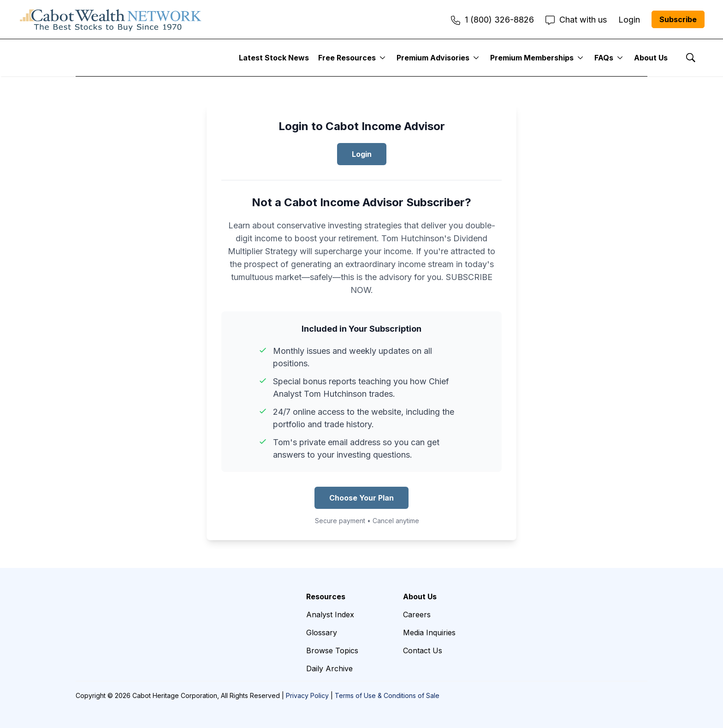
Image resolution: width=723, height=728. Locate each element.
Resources (326, 597)
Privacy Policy (307, 695)
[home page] (111, 19)
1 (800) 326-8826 (492, 20)
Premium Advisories (433, 58)
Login (362, 154)
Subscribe (678, 19)
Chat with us (576, 20)
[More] (382, 58)
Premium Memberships (532, 58)
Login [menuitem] (629, 20)
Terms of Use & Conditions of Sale (387, 695)
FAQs (604, 58)
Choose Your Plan (361, 498)
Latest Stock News (274, 58)
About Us (651, 58)
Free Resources (347, 58)
